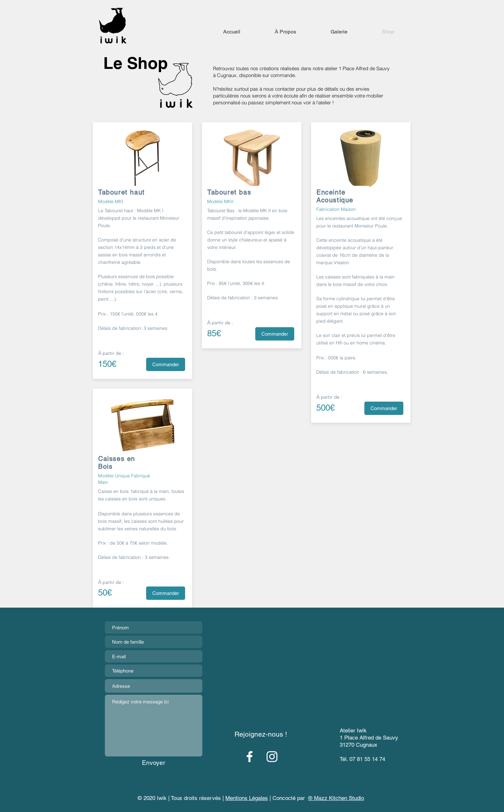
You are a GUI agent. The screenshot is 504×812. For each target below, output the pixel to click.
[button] (247, 799)
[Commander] (166, 364)
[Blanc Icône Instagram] (272, 757)
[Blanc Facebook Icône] (250, 757)
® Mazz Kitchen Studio (336, 798)
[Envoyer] (153, 763)
